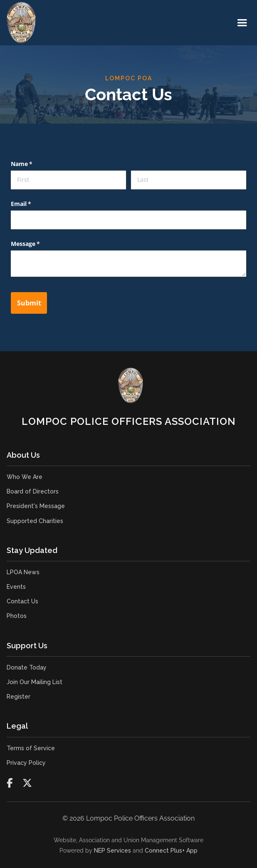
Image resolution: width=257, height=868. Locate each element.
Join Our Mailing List (35, 682)
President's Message (36, 506)
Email (33, 204)
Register (19, 697)
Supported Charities (35, 521)
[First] (68, 180)
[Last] (189, 180)
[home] (21, 23)
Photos (17, 616)
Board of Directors (33, 491)
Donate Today (27, 667)
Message (37, 244)
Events (16, 587)
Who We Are (25, 477)
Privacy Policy (26, 763)
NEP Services (112, 851)
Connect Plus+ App (171, 851)
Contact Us (22, 601)
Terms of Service (31, 748)
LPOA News (23, 572)
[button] (242, 23)
